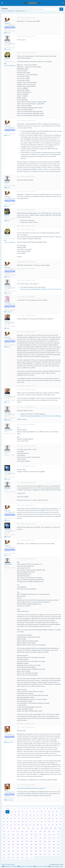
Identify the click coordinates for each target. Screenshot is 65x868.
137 (9, 838)
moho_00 (7, 23)
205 (22, 854)
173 (54, 845)
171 (45, 845)
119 (45, 831)
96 (4, 828)
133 (49, 835)
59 (45, 818)
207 (31, 854)
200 (58, 851)
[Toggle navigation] (63, 3)
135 (58, 835)
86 (26, 825)
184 (45, 848)
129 (31, 835)
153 (22, 841)
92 (49, 825)
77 (53, 822)
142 (31, 838)
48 (4, 818)
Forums (4, 11)
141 (27, 838)
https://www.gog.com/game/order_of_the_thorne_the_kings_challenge (41, 416)
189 (9, 851)
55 (30, 818)
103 (33, 828)
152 (18, 841)
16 (4, 812)
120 (49, 831)
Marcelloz (7, 302)
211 (49, 854)
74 (41, 822)
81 (7, 825)
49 (7, 818)
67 (15, 822)
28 (49, 812)
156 (36, 841)
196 (40, 851)
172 (49, 845)
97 (7, 828)
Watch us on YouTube (10, 866)
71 (30, 822)
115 (27, 831)
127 (22, 835)
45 (53, 815)
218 (22, 858)
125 (13, 835)
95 (60, 825)
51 (15, 818)
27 (45, 812)
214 (4, 858)
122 (58, 831)
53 (23, 818)
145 (45, 838)
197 (45, 851)
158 (45, 841)
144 (40, 838)
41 (38, 815)
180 (27, 848)
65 (7, 822)
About (4, 865)
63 (60, 818)
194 (31, 851)
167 (27, 845)
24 (34, 812)
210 (45, 854)
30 (57, 812)
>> (31, 858)
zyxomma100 (8, 430)
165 (18, 845)
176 (9, 848)
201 (4, 854)
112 (13, 831)
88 (34, 825)
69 (23, 822)
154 (27, 841)
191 (18, 851)
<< (4, 809)
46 (57, 815)
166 (22, 845)
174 (58, 845)
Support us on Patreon (25, 866)
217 (18, 858)
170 (40, 845)
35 (15, 815)
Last (27, 858)
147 (54, 838)
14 (55, 809)
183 (40, 848)
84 (19, 825)
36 (19, 815)
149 (4, 841)
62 (57, 818)
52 (19, 818)
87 (30, 825)
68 (19, 822)
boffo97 (7, 215)
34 (11, 815)
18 (11, 812)
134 (54, 835)
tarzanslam (8, 472)
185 (49, 848)
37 (23, 815)
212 (54, 854)
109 (60, 828)
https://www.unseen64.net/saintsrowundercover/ (31, 788)
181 (31, 848)
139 (18, 838)
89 (38, 825)
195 (36, 851)
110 (4, 831)
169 (36, 845)
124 (9, 835)
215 (9, 858)
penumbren (8, 42)
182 (36, 848)
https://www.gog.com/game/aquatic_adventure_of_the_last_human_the (41, 289)
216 (13, 858)
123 (4, 835)
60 (49, 818)
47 (60, 815)
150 (9, 841)
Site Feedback (11, 11)
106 (46, 828)
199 (54, 851)
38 (26, 815)
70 (26, 822)
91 (45, 825)
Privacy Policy (10, 865)
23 (30, 812)
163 (9, 845)
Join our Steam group (56, 866)
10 (40, 809)
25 (38, 812)
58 (41, 818)
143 (36, 838)
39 (30, 815)
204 (18, 854)
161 (58, 841)
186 (54, 848)
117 (36, 831)
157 (40, 841)
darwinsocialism (9, 742)
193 (27, 851)
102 (28, 828)
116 (31, 831)
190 (13, 851)
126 (18, 835)
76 (49, 822)
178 (18, 848)
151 (13, 841)
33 (7, 815)
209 (40, 854)
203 (13, 854)
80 (4, 825)
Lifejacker (7, 182)
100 (19, 828)
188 (4, 851)
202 (9, 854)
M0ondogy (8, 488)
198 (49, 851)
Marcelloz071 (8, 312)
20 (19, 812)
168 (31, 845)
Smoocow (7, 452)
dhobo (6, 733)
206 (27, 854)
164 (13, 845)
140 (22, 838)
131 (40, 835)
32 (4, 815)
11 (44, 809)
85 (23, 825)
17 (7, 812)
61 (53, 818)
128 (27, 835)
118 (40, 831)
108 (55, 828)
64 (4, 822)
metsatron (7, 58)
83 (15, 825)
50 (11, 818)
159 (49, 841)
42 (41, 815)
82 (11, 825)
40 (34, 815)
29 (53, 812)
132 (45, 835)
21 (23, 812)
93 (53, 825)
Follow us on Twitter (41, 866)
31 (60, 812)
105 (42, 828)
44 (49, 815)
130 (36, 835)
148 (58, 838)
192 (22, 851)
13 (51, 809)
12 (47, 809)
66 (11, 822)
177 (13, 848)
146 (49, 838)
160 (54, 841)
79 (60, 822)
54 (26, 818)
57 (38, 818)
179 (22, 848)
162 (4, 845)
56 (34, 818)
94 (57, 825)
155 (31, 841)
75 (45, 822)
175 (4, 848)
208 (36, 854)
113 (18, 831)
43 (45, 815)
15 (59, 809)
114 (22, 831)
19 (15, 812)
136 (4, 838)
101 (24, 828)
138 (13, 838)
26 (41, 812)
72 (34, 822)
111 (9, 831)
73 (38, 822)
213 (58, 854)
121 (54, 831)
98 (11, 828)
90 (41, 825)
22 (26, 812)
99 (15, 828)
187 (58, 848)
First (8, 809)
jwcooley (7, 321)
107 (51, 828)
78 (57, 822)
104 (37, 828)
